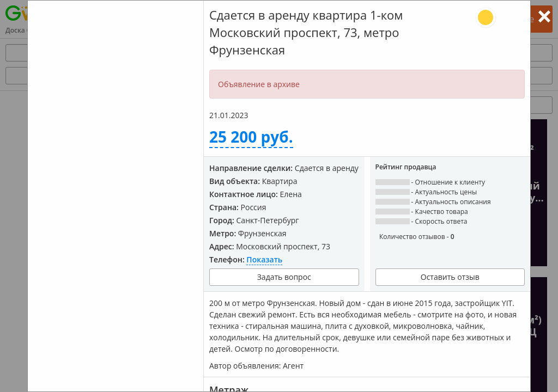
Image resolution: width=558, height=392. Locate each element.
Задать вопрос (284, 277)
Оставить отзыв (450, 277)
